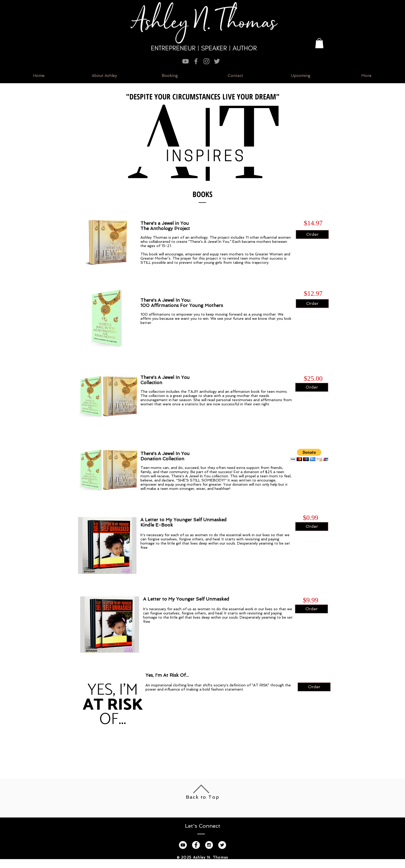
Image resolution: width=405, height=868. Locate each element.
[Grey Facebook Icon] (196, 61)
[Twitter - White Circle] (222, 845)
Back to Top (203, 797)
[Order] (312, 234)
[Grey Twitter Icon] (217, 61)
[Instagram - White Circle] (209, 845)
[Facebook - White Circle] (196, 845)
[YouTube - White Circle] (183, 845)
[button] (319, 43)
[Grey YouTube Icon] (185, 61)
